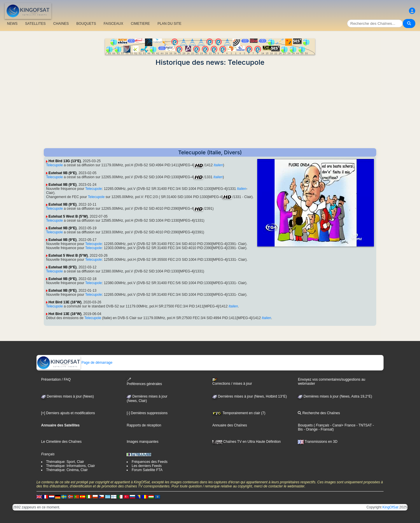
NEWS (12, 24)
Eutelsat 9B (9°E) (62, 173)
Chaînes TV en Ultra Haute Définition (247, 442)
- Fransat (325, 429)
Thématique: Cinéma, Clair (67, 470)
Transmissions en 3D (317, 442)
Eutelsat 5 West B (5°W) (68, 216)
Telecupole (54, 165)
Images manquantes (142, 442)
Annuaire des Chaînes (230, 425)
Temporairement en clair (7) (239, 413)
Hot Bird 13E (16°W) (65, 302)
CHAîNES (61, 24)
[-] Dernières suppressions (147, 413)
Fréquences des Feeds (149, 462)
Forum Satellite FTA (147, 470)
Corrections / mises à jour (232, 382)
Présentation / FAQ (56, 379)
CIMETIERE (140, 24)
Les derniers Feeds (147, 466)
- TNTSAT (364, 425)
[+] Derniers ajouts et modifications (68, 413)
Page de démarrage (75, 363)
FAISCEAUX (113, 24)
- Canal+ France (342, 425)
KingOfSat (390, 507)
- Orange (310, 429)
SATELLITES (35, 24)
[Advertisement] (210, 107)
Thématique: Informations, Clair (70, 466)
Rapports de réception (144, 425)
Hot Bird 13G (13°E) (65, 161)
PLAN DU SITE (169, 24)
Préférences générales (144, 382)
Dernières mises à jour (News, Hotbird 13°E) (250, 396)
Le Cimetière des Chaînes (61, 442)
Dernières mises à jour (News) (68, 396)
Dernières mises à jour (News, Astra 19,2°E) (335, 396)
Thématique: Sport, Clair (65, 462)
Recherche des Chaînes (319, 413)
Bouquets (305, 425)
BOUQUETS (86, 24)
